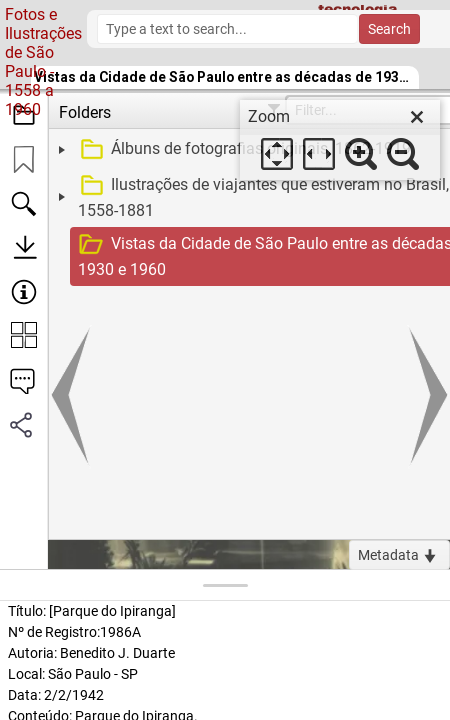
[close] (417, 117)
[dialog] (340, 140)
